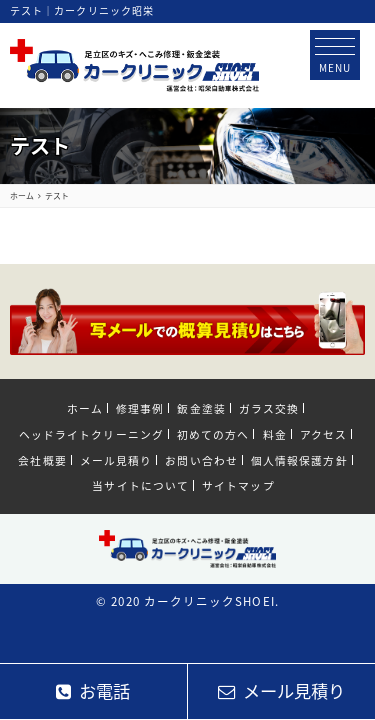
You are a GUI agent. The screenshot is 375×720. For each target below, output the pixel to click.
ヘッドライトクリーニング (91, 434)
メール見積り (116, 460)
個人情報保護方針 (299, 460)
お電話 (93, 691)
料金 (275, 434)
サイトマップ (238, 485)
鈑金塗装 (201, 408)
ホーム (85, 408)
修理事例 (140, 408)
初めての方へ (213, 434)
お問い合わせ (201, 460)
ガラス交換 (269, 408)
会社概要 (42, 460)
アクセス (323, 434)
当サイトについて (140, 485)
